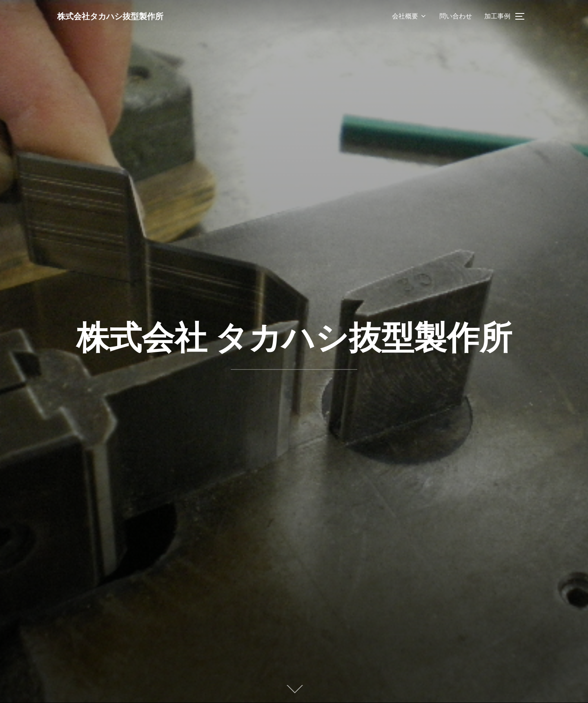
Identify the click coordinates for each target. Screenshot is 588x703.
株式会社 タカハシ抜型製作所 (294, 337)
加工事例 (497, 16)
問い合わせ (456, 16)
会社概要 (410, 16)
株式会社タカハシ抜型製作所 (119, 16)
